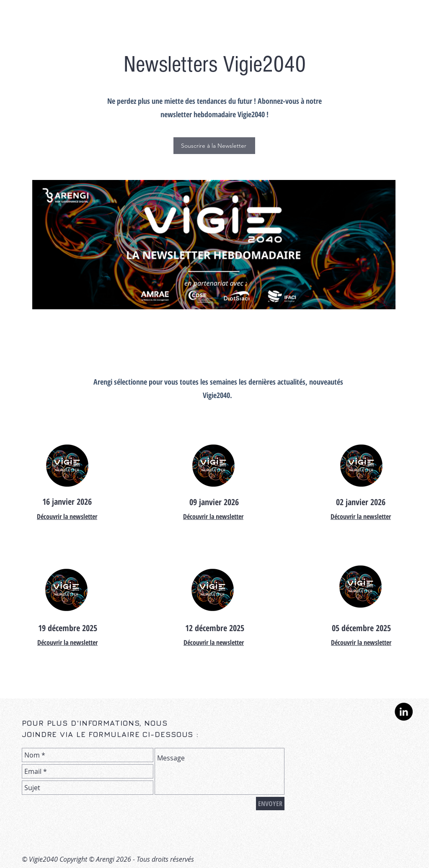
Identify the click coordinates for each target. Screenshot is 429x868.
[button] (214, 146)
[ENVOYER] (270, 804)
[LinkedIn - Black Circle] (404, 712)
